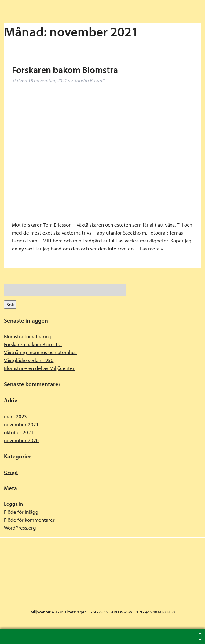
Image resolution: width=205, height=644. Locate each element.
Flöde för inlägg (21, 512)
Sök (10, 304)
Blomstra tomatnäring (28, 336)
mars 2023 (15, 416)
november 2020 (21, 440)
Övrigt (11, 472)
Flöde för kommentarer (29, 520)
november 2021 (21, 424)
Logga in (13, 504)
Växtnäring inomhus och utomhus (40, 352)
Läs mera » (151, 248)
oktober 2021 (19, 432)
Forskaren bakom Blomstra (65, 70)
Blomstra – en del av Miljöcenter (39, 368)
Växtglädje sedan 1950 (29, 360)
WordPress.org (20, 528)
